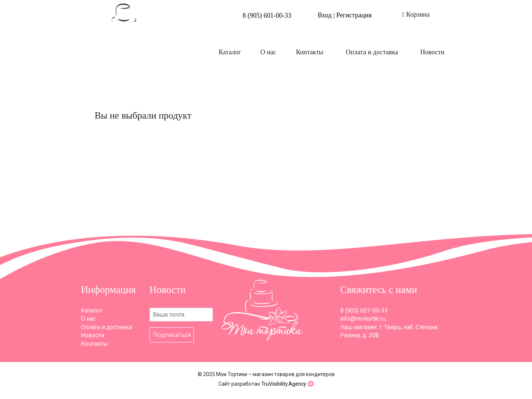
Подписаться (172, 335)
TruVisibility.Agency (284, 384)
